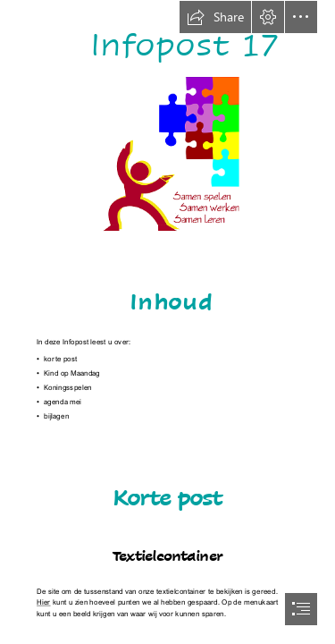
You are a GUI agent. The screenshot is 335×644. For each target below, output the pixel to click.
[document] (167, 322)
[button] (215, 17)
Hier (44, 602)
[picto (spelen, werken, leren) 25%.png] (167, 154)
